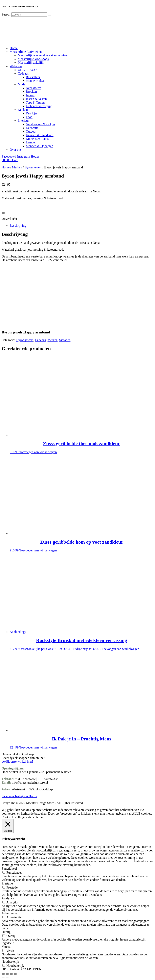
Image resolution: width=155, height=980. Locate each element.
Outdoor (31, 131)
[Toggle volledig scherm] (7, 974)
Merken (17, 167)
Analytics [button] (8, 898)
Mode (21, 84)
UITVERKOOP (28, 70)
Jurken (30, 95)
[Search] (49, 16)
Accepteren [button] (35, 817)
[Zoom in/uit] (3, 974)
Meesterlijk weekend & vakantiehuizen (43, 55)
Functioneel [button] (9, 868)
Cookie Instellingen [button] (14, 817)
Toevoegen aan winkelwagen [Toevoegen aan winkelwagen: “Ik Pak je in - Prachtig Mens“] (38, 747)
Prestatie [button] (7, 883)
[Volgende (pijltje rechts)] (7, 978)
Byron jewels (33, 167)
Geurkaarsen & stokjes (41, 124)
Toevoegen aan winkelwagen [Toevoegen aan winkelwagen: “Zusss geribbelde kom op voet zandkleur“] (38, 550)
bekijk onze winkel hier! (17, 761)
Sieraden (65, 340)
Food (29, 117)
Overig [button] (6, 932)
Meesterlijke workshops (33, 59)
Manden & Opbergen (40, 146)
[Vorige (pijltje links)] (3, 978)
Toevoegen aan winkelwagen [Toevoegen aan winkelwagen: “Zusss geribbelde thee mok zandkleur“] (38, 452)
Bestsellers (33, 77)
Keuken (23, 110)
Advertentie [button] (9, 913)
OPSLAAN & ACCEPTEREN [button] (21, 969)
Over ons (16, 150)
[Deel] (11, 974)
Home (14, 48)
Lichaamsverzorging (39, 106)
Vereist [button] (6, 947)
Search (6, 14)
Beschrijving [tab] (18, 226)
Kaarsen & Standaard (40, 135)
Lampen (31, 142)
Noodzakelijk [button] (10, 962)
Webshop (16, 66)
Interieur (23, 121)
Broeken (31, 92)
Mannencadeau (36, 81)
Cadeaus (23, 73)
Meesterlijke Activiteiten (26, 52)
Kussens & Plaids (37, 139)
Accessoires (34, 88)
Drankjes (32, 113)
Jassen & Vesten (36, 99)
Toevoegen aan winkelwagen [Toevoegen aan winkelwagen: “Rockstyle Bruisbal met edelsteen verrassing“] (121, 649)
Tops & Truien (35, 102)
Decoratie (32, 128)
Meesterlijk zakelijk (31, 63)
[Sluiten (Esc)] (15, 974)
